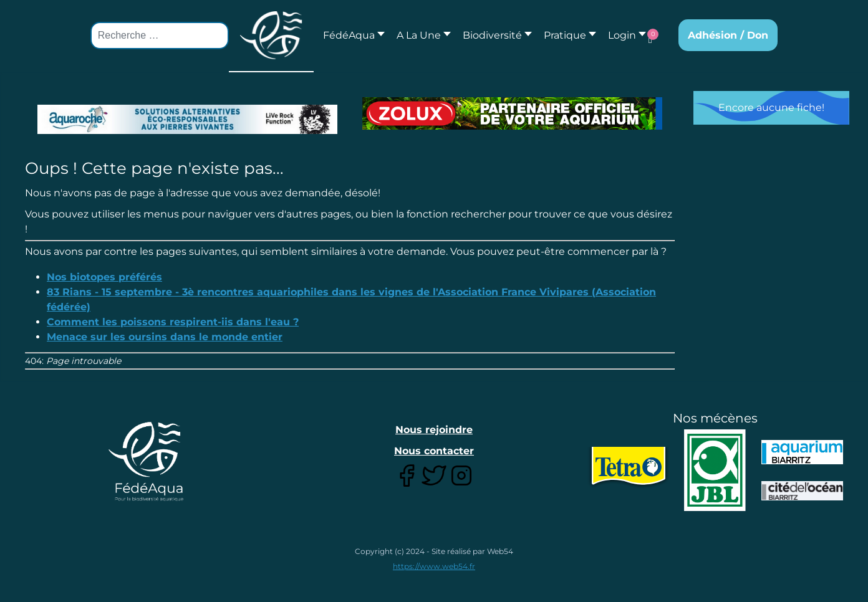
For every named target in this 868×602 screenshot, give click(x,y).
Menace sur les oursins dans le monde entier (165, 337)
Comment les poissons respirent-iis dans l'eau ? (173, 322)
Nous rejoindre (434, 430)
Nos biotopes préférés (104, 277)
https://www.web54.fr (434, 566)
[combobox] (160, 36)
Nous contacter (434, 451)
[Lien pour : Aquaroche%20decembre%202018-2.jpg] (187, 120)
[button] (420, 35)
